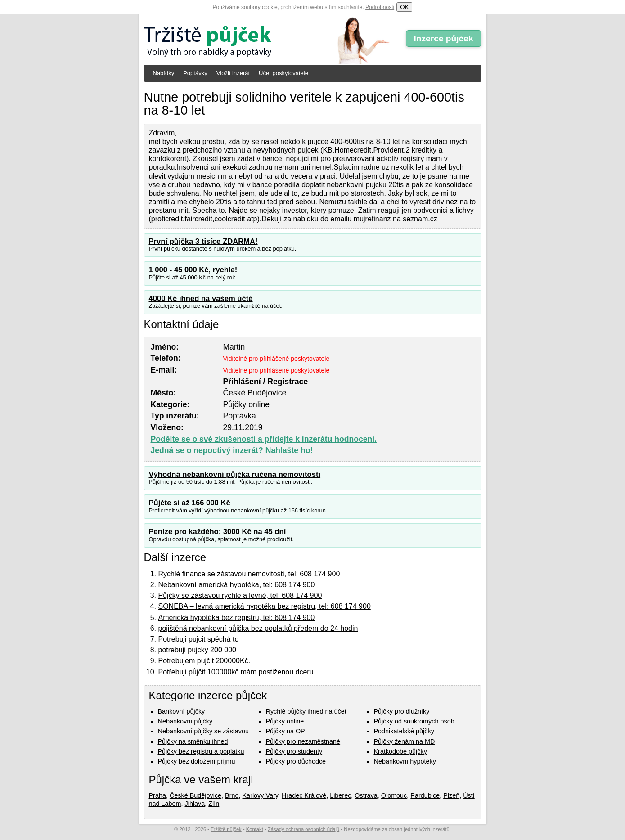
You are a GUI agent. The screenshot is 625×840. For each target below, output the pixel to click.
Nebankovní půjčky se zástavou (203, 731)
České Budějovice (196, 795)
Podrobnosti (380, 7)
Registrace (288, 382)
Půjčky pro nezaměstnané (303, 741)
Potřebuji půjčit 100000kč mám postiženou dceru (236, 672)
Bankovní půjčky (182, 711)
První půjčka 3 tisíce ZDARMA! (203, 241)
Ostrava (366, 795)
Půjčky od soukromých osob (414, 721)
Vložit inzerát (233, 73)
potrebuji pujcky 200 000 (197, 650)
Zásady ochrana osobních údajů (304, 829)
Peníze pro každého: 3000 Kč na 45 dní (218, 532)
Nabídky (164, 73)
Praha (157, 795)
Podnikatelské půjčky (404, 731)
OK (404, 7)
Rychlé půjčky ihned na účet (306, 711)
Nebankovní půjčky (185, 721)
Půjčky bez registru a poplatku (201, 751)
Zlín (214, 804)
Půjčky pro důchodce (296, 761)
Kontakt (255, 829)
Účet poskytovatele (283, 73)
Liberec (340, 795)
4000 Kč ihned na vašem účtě (201, 299)
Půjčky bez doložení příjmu (197, 761)
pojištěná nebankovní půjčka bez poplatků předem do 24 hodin (258, 628)
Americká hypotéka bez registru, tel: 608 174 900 (237, 618)
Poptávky (195, 73)
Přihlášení (242, 382)
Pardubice (425, 795)
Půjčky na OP (286, 731)
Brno (232, 795)
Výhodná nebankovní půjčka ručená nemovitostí (235, 474)
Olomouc (394, 795)
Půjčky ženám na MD (405, 741)
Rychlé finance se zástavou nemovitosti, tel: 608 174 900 (249, 574)
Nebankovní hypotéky (405, 761)
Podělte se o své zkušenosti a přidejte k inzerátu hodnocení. (264, 439)
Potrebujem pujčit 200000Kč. (205, 661)
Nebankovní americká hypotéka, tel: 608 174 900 (237, 585)
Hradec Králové (304, 795)
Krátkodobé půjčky (400, 751)
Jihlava (195, 804)
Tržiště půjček (226, 829)
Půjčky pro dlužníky (402, 711)
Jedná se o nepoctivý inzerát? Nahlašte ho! (232, 450)
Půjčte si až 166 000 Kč (190, 503)
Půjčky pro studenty (294, 751)
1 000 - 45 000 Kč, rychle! (193, 270)
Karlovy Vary (260, 795)
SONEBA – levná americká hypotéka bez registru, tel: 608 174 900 (265, 606)
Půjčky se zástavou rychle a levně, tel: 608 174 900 (240, 595)
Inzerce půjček (443, 38)
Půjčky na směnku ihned (193, 741)
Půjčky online (285, 721)
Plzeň (451, 795)
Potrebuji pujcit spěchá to (199, 639)
